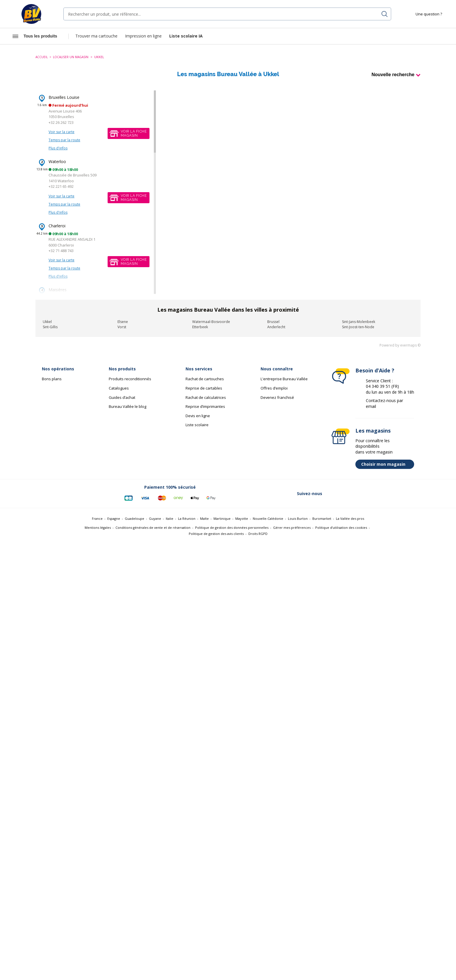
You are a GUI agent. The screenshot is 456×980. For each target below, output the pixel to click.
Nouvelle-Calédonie (268, 518)
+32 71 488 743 (61, 251)
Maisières (58, 290)
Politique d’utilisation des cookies (341, 528)
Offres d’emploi (274, 388)
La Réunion (187, 518)
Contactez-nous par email (384, 403)
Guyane (155, 518)
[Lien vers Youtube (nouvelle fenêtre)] (391, 494)
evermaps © (410, 345)
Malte (204, 518)
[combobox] (227, 14)
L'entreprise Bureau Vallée (284, 379)
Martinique (222, 518)
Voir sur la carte (62, 132)
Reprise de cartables (204, 388)
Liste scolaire (197, 425)
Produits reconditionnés (130, 379)
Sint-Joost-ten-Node (358, 327)
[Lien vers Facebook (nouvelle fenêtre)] (331, 494)
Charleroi (57, 226)
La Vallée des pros (350, 518)
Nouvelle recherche (393, 75)
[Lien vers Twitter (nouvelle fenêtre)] (346, 494)
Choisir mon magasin (386, 464)
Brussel (273, 322)
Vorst (122, 327)
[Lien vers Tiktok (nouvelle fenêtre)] (407, 494)
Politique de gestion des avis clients (216, 534)
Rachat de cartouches (205, 379)
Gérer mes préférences (292, 528)
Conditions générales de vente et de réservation (153, 528)
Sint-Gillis (50, 327)
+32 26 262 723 (61, 122)
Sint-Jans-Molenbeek (359, 322)
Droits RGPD (258, 534)
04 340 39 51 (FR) (382, 386)
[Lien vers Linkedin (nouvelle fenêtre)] (361, 494)
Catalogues (119, 388)
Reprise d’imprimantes (205, 406)
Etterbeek (200, 327)
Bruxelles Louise (64, 97)
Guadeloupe (135, 518)
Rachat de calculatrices (206, 397)
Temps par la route (64, 140)
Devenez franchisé (277, 397)
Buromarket (322, 518)
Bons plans (52, 379)
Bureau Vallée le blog (128, 406)
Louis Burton (298, 518)
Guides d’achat (122, 397)
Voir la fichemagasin (134, 133)
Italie (170, 518)
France (97, 518)
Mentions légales (98, 528)
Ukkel (47, 322)
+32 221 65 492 (61, 186)
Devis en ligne (198, 416)
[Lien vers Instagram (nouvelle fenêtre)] (376, 494)
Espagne (114, 518)
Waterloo (57, 161)
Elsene (123, 322)
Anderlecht (276, 327)
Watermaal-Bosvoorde (211, 322)
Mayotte (242, 518)
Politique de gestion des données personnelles (232, 528)
